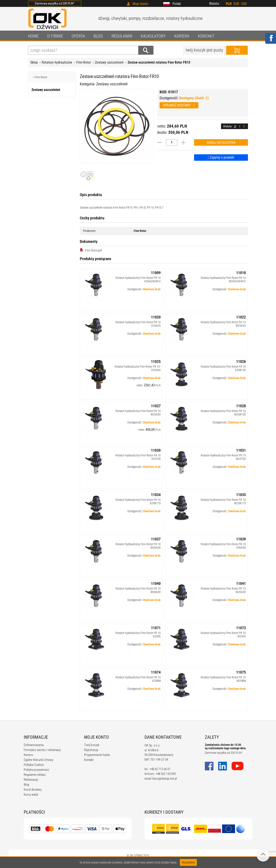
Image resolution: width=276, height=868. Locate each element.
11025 (156, 361)
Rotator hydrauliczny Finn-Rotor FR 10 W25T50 (223, 457)
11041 (241, 583)
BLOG (98, 36)
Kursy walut (31, 795)
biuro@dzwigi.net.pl (165, 779)
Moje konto (140, 4)
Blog (26, 785)
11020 (156, 317)
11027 (156, 406)
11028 (241, 406)
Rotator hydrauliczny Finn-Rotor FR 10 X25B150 (223, 368)
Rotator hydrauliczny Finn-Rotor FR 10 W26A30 (223, 590)
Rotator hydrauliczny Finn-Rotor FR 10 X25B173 (138, 501)
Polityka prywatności (36, 770)
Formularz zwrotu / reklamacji (42, 750)
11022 (241, 317)
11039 (241, 539)
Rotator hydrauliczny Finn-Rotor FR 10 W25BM (223, 679)
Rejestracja (91, 750)
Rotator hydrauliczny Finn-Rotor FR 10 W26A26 (138, 546)
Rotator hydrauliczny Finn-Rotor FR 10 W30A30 (138, 590)
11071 (156, 628)
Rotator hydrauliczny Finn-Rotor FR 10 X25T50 (138, 457)
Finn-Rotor (84, 62)
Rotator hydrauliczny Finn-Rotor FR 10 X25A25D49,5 (138, 279)
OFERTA (78, 36)
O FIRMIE (55, 36)
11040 (156, 583)
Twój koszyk (92, 745)
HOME (33, 36)
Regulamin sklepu (35, 775)
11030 (156, 450)
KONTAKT (206, 36)
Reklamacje (31, 780)
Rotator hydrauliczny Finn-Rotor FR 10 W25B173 (223, 501)
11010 (241, 273)
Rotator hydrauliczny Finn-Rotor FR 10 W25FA (223, 635)
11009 (156, 273)
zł (235, 126)
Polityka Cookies (34, 765)
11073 (241, 628)
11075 (241, 672)
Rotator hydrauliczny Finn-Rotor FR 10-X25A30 (138, 368)
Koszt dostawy (33, 790)
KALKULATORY (153, 36)
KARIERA (182, 36)
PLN (229, 4)
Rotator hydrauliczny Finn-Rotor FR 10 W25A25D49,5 (223, 279)
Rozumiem (188, 862)
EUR (236, 4)
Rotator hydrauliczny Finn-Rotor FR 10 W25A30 (138, 413)
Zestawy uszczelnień (109, 62)
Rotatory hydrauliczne (57, 62)
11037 (156, 539)
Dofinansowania (34, 745)
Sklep (34, 62)
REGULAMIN (122, 36)
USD (244, 4)
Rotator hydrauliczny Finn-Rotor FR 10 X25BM (138, 679)
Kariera (28, 755)
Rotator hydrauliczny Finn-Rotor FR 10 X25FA (138, 635)
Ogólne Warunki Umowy (38, 760)
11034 (156, 495)
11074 (156, 672)
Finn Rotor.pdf (91, 250)
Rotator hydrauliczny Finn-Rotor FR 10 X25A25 (138, 324)
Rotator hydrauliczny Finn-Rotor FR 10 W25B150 (223, 413)
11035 (241, 495)
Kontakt (89, 760)
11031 (241, 450)
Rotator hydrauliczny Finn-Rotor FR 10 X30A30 (223, 546)
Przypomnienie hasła (97, 755)
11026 (241, 361)
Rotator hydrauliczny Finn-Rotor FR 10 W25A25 (223, 324)
